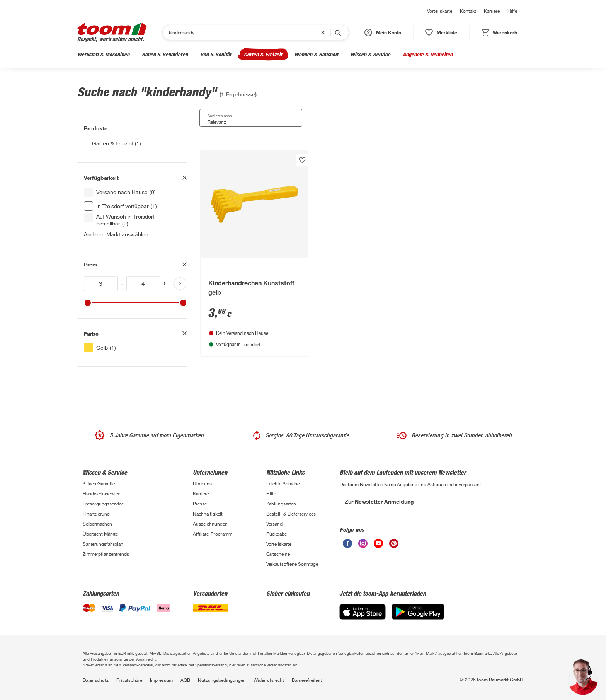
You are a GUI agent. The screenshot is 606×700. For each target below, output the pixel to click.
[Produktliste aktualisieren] (180, 283)
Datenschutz (96, 680)
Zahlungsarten (281, 504)
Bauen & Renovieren (165, 54)
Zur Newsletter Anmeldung (379, 501)
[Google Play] (418, 612)
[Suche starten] (337, 32)
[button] (383, 32)
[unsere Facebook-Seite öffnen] (347, 543)
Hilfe (512, 11)
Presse (200, 504)
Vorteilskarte (440, 11)
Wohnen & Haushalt (316, 54)
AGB (185, 680)
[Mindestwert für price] (101, 283)
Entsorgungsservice (103, 504)
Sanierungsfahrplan (103, 544)
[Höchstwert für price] (143, 283)
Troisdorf (251, 344)
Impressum (161, 680)
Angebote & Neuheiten (428, 54)
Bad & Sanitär (216, 54)
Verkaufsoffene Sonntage (292, 564)
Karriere (492, 11)
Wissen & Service (370, 54)
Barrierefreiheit (307, 680)
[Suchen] (245, 32)
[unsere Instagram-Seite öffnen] (363, 543)
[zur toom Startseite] (112, 32)
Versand (274, 524)
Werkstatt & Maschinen (103, 54)
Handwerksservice (101, 493)
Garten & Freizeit (263, 54)
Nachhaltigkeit (208, 514)
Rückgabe (277, 534)
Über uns (202, 483)
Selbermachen (97, 524)
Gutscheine (278, 554)
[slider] (88, 303)
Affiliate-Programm (213, 534)
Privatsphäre (129, 680)
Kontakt (468, 11)
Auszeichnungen (210, 524)
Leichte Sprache (283, 483)
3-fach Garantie (99, 483)
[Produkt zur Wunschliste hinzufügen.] (302, 160)
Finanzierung (96, 514)
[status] (441, 32)
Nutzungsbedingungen (222, 680)
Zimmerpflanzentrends (106, 554)
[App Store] (363, 612)
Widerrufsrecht (269, 680)
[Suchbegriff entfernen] (325, 32)
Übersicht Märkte (100, 534)
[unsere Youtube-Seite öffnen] (378, 543)
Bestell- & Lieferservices (291, 514)
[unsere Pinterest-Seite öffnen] (394, 543)
